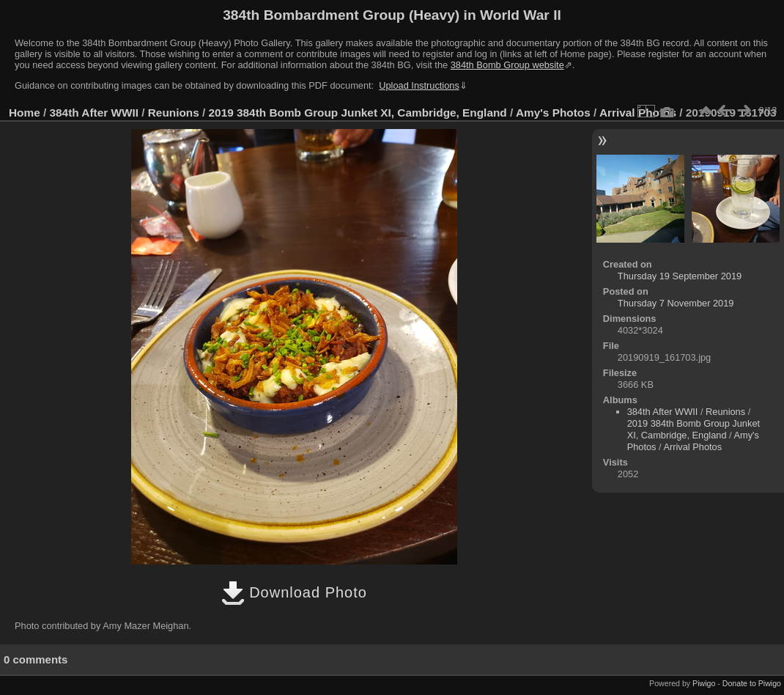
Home (25, 113)
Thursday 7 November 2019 (676, 303)
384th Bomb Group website (507, 65)
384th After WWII (94, 113)
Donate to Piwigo (752, 683)
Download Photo (294, 592)
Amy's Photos (553, 113)
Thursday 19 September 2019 (680, 276)
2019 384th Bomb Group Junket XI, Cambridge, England (358, 113)
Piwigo (704, 683)
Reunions (174, 113)
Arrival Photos (692, 447)
